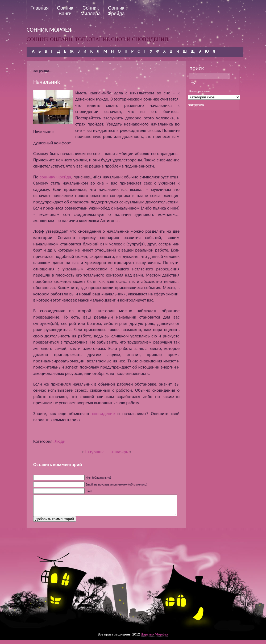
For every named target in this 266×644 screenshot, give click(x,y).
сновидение (103, 414)
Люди (60, 441)
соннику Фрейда (55, 177)
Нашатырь (118, 452)
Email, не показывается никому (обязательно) (117, 484)
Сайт (89, 491)
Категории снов (200, 91)
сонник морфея (49, 30)
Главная (40, 8)
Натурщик (94, 452)
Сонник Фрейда (116, 11)
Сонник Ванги (65, 11)
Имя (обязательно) (98, 478)
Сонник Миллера (90, 11)
